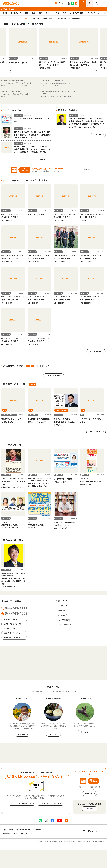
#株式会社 (36, 19)
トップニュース (16, 13)
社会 (34, 13)
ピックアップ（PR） (77, 13)
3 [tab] (36, 72)
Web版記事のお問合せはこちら (14, 638)
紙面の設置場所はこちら (12, 633)
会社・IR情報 (8, 830)
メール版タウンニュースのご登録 (50, 803)
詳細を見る (88, 170)
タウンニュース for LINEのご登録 (21, 803)
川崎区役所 (63, 606)
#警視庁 (52, 19)
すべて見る (43, 160)
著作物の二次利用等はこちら (13, 624)
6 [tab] (62, 72)
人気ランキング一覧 (53, 376)
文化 (27, 13)
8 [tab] (79, 72)
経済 (64, 13)
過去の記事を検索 (96, 351)
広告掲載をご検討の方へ (24, 830)
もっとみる (22, 734)
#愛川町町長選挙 (74, 19)
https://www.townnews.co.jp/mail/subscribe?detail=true (15, 86)
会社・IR (90, 5)
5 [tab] (53, 72)
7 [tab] (71, 72)
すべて (5, 13)
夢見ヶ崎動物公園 (65, 625)
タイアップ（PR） (94, 13)
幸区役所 (62, 610)
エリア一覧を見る (96, 432)
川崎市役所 (63, 615)
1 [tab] (19, 72)
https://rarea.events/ (7, 97)
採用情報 (38, 830)
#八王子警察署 (61, 19)
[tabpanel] (23, 48)
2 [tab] (28, 72)
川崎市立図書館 (64, 620)
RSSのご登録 (89, 809)
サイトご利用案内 (19, 834)
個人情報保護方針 (8, 834)
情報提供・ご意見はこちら (13, 619)
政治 (57, 13)
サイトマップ (30, 834)
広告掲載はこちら (10, 629)
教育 (41, 13)
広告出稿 (60, 3)
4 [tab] (45, 72)
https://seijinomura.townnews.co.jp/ (49, 99)
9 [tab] (88, 72)
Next (97, 72)
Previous (10, 72)
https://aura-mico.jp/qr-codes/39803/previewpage (53, 86)
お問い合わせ (92, 831)
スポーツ (49, 13)
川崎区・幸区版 (8, 9)
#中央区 (44, 19)
